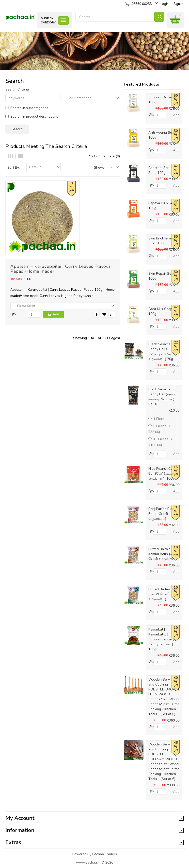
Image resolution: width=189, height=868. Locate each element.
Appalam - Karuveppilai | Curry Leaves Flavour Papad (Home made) (61, 269)
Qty (13, 314)
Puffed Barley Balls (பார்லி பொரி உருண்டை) (164, 594)
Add (56, 314)
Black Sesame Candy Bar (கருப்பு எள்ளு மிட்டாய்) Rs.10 (163, 397)
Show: (99, 168)
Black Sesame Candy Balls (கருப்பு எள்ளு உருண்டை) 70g (161, 352)
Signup (179, 4)
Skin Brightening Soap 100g (161, 241)
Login (165, 4)
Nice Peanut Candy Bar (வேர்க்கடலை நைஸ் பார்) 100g (163, 474)
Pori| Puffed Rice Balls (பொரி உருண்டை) (161, 514)
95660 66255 (142, 4)
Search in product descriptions (32, 117)
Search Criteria (17, 89)
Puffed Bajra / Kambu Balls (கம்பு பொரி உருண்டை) (163, 554)
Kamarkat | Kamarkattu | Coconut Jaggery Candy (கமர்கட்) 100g (161, 639)
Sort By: (14, 168)
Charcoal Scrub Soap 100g (160, 170)
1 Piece (157, 419)
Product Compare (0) (104, 156)
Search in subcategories (27, 108)
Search (159, 17)
